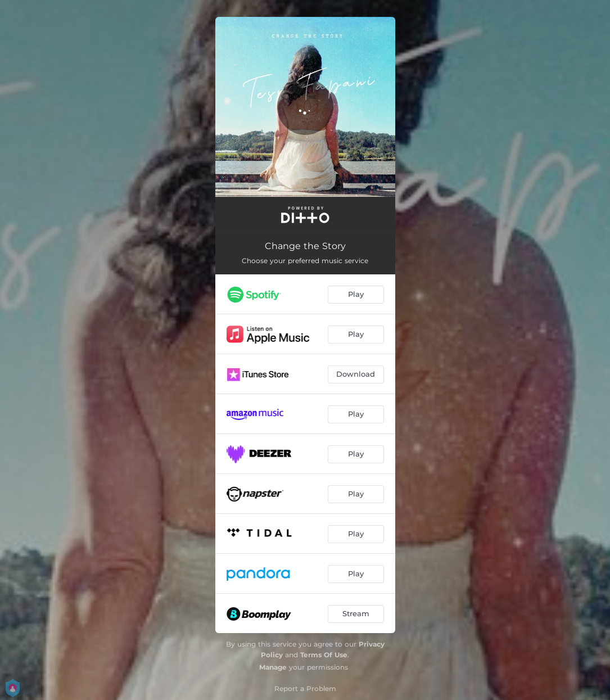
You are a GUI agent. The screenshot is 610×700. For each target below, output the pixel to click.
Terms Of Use (324, 655)
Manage (273, 667)
